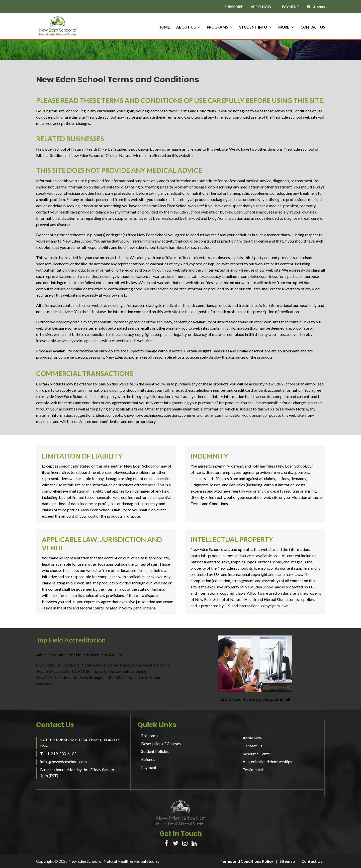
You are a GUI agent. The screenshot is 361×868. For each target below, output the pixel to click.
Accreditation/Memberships (267, 762)
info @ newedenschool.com (63, 762)
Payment (149, 767)
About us (186, 27)
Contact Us (313, 27)
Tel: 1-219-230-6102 (58, 753)
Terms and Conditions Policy (247, 861)
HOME (164, 27)
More (284, 27)
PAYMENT (291, 7)
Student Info (253, 27)
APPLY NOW (261, 7)
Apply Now (252, 738)
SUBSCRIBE (234, 7)
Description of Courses (161, 743)
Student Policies (155, 751)
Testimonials (254, 770)
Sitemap (287, 861)
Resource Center (257, 754)
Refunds (148, 759)
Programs (217, 27)
